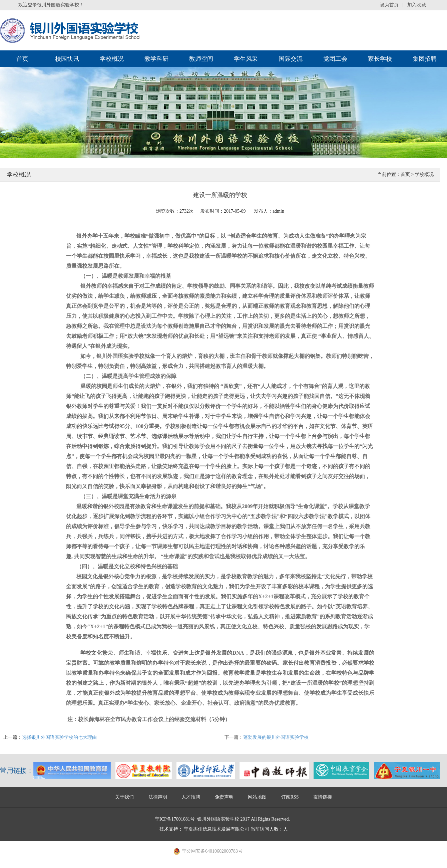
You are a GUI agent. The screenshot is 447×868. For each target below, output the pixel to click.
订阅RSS (290, 797)
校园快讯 (67, 59)
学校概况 (112, 59)
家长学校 (380, 59)
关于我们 (124, 797)
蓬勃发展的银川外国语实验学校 (276, 737)
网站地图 (257, 797)
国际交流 (291, 59)
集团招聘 (425, 59)
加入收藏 (417, 5)
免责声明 (224, 797)
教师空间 (201, 59)
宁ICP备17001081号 (175, 819)
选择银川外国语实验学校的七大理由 (59, 737)
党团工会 (335, 59)
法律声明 (158, 797)
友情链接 (323, 797)
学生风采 (246, 59)
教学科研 (156, 59)
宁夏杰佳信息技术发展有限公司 (216, 829)
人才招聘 (191, 797)
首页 (22, 59)
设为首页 (389, 5)
